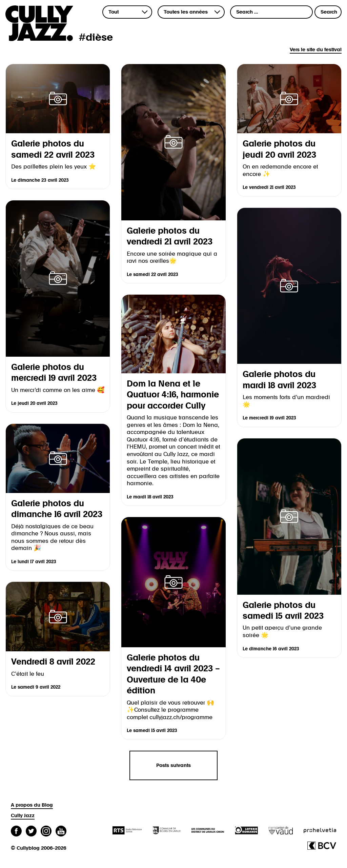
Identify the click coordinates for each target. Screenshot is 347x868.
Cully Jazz (23, 816)
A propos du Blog (32, 805)
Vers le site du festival (316, 50)
